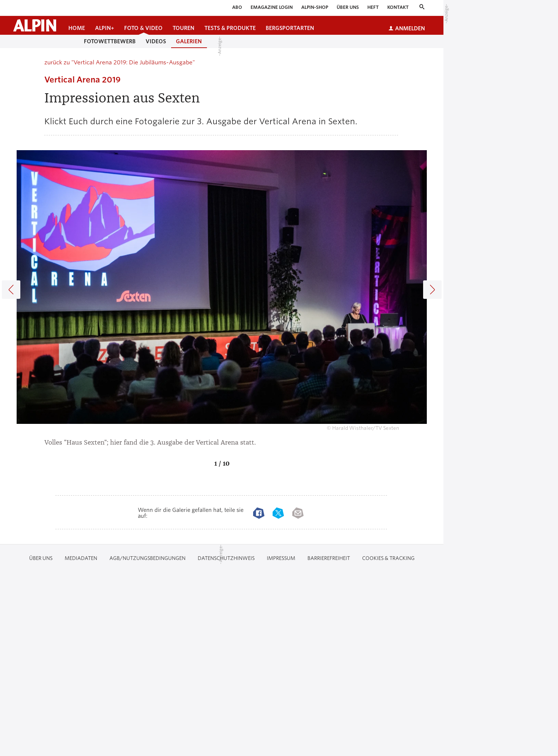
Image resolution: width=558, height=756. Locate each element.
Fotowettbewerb (110, 41)
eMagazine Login (272, 7)
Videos (156, 41)
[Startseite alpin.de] (35, 25)
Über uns (348, 7)
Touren (183, 28)
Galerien (189, 41)
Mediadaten (81, 558)
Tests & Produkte (230, 28)
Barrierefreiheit (329, 558)
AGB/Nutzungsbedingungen (147, 558)
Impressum (281, 558)
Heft (373, 7)
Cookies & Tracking (388, 558)
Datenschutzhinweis (226, 558)
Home (77, 28)
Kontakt (398, 7)
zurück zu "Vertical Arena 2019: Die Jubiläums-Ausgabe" (120, 63)
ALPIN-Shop (315, 7)
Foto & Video (143, 28)
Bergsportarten (290, 28)
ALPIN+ (105, 28)
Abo (237, 7)
